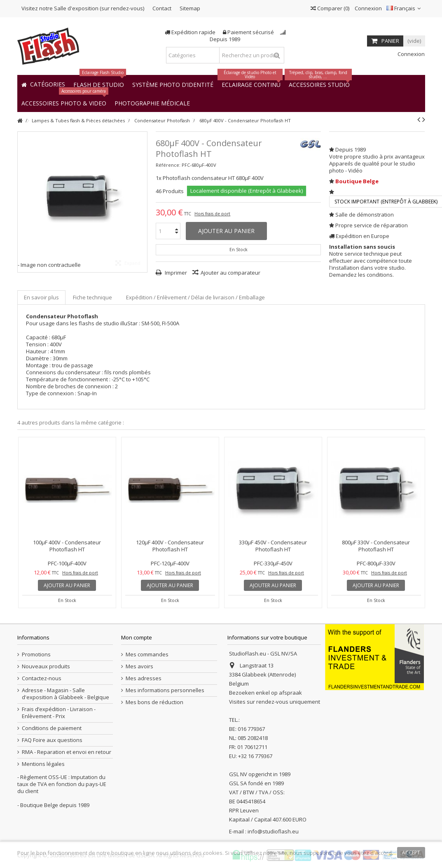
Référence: (168, 165)
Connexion (368, 8)
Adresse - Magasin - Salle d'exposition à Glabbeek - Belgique (65, 694)
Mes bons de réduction (154, 702)
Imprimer (175, 273)
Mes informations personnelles (165, 690)
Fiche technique (92, 297)
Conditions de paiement (52, 728)
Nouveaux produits (46, 666)
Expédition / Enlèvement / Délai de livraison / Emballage (195, 297)
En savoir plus (41, 297)
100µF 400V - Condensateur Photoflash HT (67, 546)
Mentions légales (43, 764)
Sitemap (190, 8)
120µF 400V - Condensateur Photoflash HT (170, 546)
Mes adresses (144, 678)
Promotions (36, 654)
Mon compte (137, 637)
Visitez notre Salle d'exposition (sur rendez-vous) (83, 8)
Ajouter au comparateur (230, 273)
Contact (162, 8)
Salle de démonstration (365, 215)
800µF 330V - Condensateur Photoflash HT (376, 546)
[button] (152, 103)
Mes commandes (147, 654)
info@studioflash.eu (273, 831)
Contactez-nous (42, 678)
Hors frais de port (212, 214)
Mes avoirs (139, 666)
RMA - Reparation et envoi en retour (67, 752)
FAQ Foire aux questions (52, 740)
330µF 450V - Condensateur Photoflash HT (273, 546)
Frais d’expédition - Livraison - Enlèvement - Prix (59, 713)
